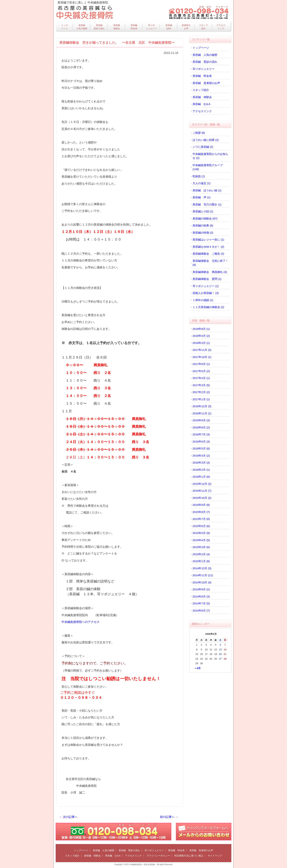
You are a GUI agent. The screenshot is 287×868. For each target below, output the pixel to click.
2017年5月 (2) (201, 371)
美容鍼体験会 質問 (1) (207, 279)
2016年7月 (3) (201, 434)
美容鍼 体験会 (202, 97)
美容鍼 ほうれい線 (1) (207, 190)
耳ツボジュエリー (151, 27)
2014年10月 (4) (202, 582)
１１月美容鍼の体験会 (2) (208, 307)
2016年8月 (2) (201, 427)
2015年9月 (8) (201, 505)
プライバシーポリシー (158, 856)
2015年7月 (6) (201, 519)
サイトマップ (215, 856)
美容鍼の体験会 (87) (205, 219)
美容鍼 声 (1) (202, 197)
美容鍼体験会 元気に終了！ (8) (210, 263)
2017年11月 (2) (202, 350)
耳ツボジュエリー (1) (206, 286)
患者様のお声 (186, 27)
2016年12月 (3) (202, 406)
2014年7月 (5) (201, 603)
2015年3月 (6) (201, 547)
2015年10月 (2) (202, 498)
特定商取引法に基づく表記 (189, 856)
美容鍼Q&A (169, 27)
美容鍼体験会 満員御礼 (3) (210, 272)
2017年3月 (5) (201, 385)
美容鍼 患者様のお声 (206, 83)
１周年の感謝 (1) (203, 300)
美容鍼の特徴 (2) (203, 233)
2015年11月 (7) (202, 491)
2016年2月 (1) (201, 470)
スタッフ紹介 (204, 27)
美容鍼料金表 (134, 27)
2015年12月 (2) (202, 484)
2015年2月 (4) (201, 554)
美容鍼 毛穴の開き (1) (207, 204)
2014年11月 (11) (203, 575)
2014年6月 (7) (201, 611)
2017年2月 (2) (201, 392)
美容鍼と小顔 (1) (203, 211)
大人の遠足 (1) (202, 183)
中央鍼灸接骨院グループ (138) (208, 167)
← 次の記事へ (68, 817)
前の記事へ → (169, 817)
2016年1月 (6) (201, 477)
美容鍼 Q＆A (201, 104)
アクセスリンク (221, 27)
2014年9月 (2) (201, 589)
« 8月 (198, 668)
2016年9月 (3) (201, 420)
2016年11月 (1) (202, 413)
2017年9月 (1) (201, 364)
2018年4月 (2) (201, 336)
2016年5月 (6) (201, 448)
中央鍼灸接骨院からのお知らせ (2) (210, 156)
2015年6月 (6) (201, 526)
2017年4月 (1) (201, 378)
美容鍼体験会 (117, 27)
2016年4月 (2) (201, 456)
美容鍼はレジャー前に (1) (208, 240)
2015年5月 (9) (201, 533)
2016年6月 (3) (201, 442)
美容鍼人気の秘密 (82, 27)
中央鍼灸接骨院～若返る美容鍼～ (143, 864)
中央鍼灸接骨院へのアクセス (81, 622)
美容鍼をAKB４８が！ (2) (208, 247)
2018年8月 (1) (201, 329)
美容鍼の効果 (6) (203, 225)
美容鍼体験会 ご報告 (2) (208, 254)
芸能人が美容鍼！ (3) (206, 293)
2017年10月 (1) (202, 357)
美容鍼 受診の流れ (205, 62)
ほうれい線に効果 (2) (206, 140)
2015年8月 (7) (201, 512)
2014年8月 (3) (201, 596)
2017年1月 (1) (201, 399)
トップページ (64, 27)
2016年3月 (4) (201, 463)
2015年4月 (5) (201, 540)
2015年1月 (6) (201, 561)
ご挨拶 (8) (199, 133)
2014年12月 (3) (202, 568)
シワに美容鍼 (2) (203, 147)
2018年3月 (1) (201, 343)
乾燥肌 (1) (199, 176)
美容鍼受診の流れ (99, 27)
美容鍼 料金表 (202, 76)
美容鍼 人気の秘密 (205, 55)
